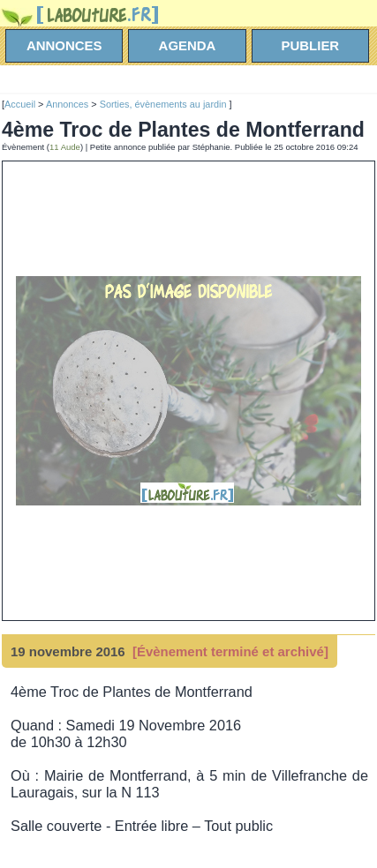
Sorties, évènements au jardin (165, 104)
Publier (311, 45)
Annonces (67, 104)
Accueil (20, 104)
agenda (188, 45)
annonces (64, 45)
